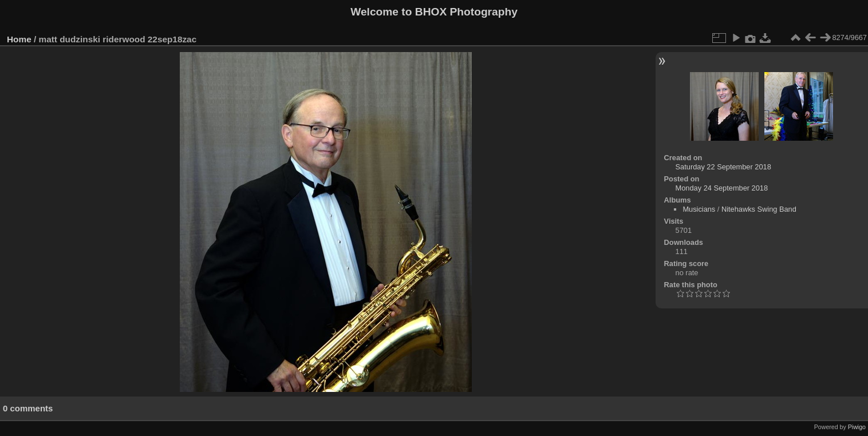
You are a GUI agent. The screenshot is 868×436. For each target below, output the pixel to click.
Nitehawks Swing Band (759, 209)
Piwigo (857, 427)
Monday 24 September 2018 (722, 188)
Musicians (699, 209)
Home (19, 39)
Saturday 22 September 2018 (723, 167)
